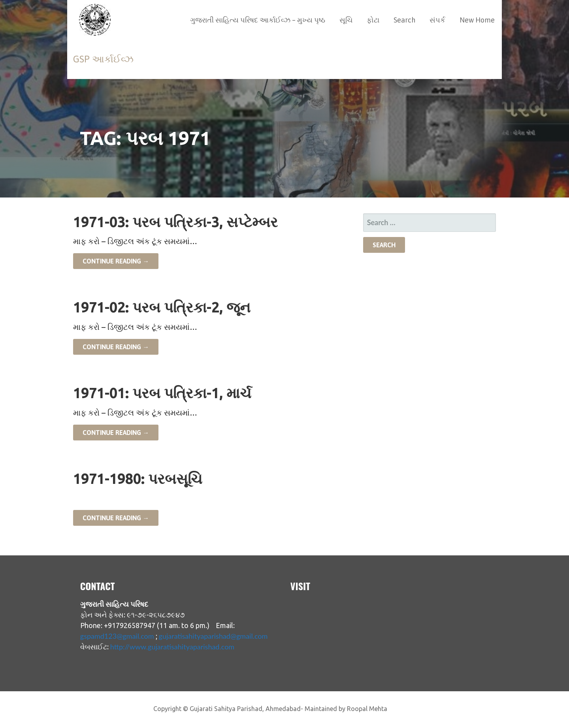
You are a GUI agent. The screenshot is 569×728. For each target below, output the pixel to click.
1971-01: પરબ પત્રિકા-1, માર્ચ (162, 393)
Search (404, 20)
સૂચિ (346, 20)
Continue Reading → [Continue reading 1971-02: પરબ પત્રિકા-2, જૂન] (116, 347)
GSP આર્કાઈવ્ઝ (103, 59)
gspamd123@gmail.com (117, 636)
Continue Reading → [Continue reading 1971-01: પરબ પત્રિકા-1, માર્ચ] (116, 433)
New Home (477, 20)
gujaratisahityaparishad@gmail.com (213, 636)
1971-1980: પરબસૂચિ (138, 479)
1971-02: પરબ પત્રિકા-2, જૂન (162, 307)
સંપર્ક (437, 20)
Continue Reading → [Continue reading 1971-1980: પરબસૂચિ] (116, 518)
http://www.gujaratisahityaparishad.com (172, 647)
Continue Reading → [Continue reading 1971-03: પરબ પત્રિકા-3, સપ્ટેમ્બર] (116, 261)
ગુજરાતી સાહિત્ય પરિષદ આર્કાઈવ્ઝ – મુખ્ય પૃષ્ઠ (258, 20)
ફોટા (373, 20)
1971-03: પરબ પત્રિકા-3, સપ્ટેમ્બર (175, 222)
